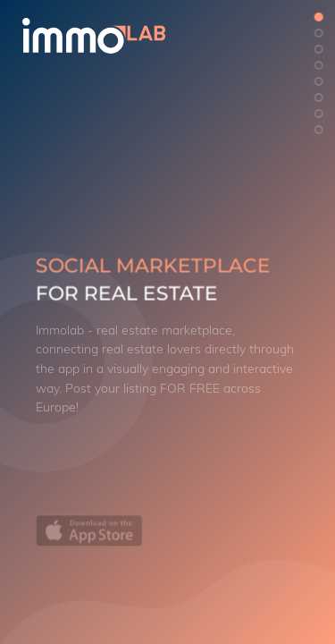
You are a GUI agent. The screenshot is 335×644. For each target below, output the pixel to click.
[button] (319, 17)
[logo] (124, 36)
